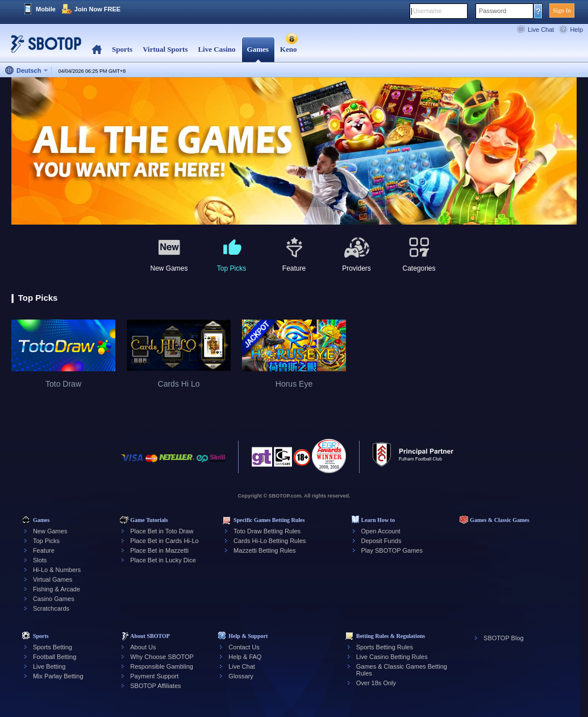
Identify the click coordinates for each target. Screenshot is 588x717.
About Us (143, 647)
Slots (40, 560)
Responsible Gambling (162, 666)
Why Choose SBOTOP (162, 657)
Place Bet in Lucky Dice (163, 560)
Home (97, 50)
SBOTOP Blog (504, 638)
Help (576, 30)
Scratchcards (51, 608)
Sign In (562, 10)
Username (428, 11)
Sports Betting (53, 647)
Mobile (46, 9)
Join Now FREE (97, 9)
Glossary (241, 676)
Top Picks (46, 541)
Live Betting (49, 666)
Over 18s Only (376, 683)
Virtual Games (53, 579)
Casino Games (54, 599)
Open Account (381, 531)
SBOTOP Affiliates (155, 686)
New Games (50, 531)
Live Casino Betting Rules (392, 657)
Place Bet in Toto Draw (162, 531)
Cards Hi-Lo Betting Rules (270, 541)
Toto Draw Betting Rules (267, 531)
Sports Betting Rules (385, 647)
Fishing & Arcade (57, 589)
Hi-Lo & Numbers (57, 570)
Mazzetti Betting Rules (264, 550)
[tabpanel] (294, 152)
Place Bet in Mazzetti (159, 550)
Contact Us (244, 647)
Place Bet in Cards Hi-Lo (164, 541)
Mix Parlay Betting (58, 676)
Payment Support (154, 676)
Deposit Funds (381, 541)
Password (493, 11)
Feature (44, 550)
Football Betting (55, 657)
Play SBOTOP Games (392, 550)
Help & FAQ (245, 657)
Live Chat (541, 30)
